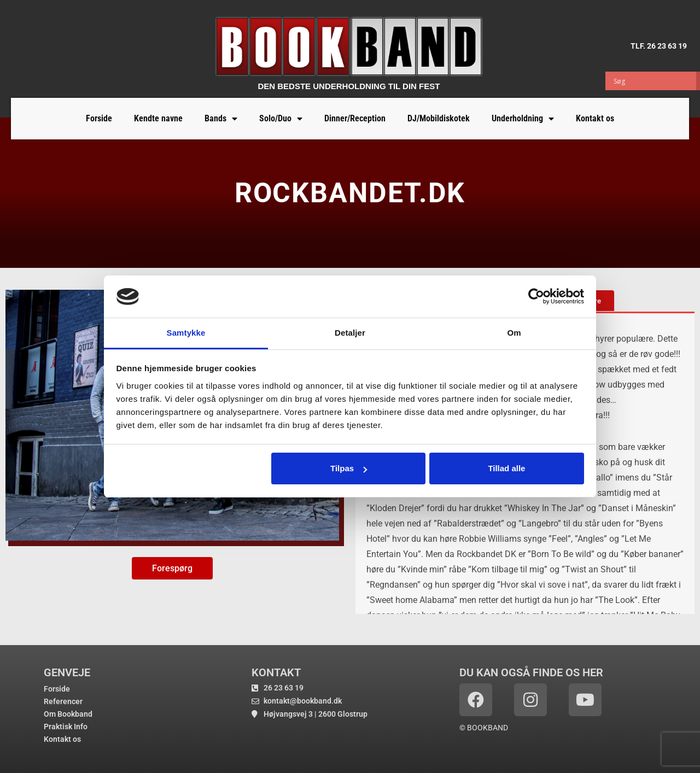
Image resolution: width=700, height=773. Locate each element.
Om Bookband (68, 714)
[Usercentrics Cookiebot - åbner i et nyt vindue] (536, 296)
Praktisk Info (66, 727)
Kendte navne (158, 118)
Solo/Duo (281, 119)
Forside (99, 118)
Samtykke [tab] (186, 333)
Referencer (63, 701)
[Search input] (654, 81)
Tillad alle (506, 468)
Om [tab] (514, 333)
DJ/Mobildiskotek (439, 118)
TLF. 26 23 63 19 (659, 45)
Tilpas (349, 468)
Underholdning (523, 119)
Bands (221, 119)
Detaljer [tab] (350, 333)
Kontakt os (595, 118)
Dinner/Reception (355, 118)
